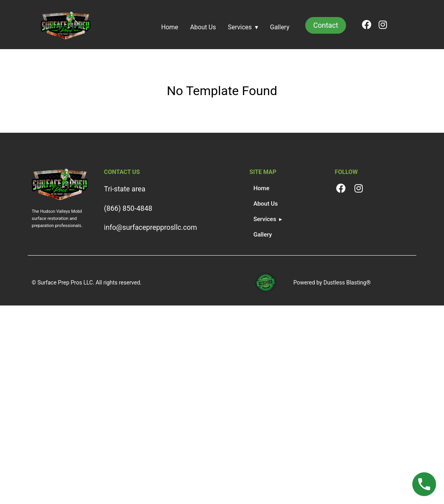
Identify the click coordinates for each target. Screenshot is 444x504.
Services (240, 27)
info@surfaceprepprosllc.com (150, 227)
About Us (203, 27)
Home (170, 27)
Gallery (280, 27)
